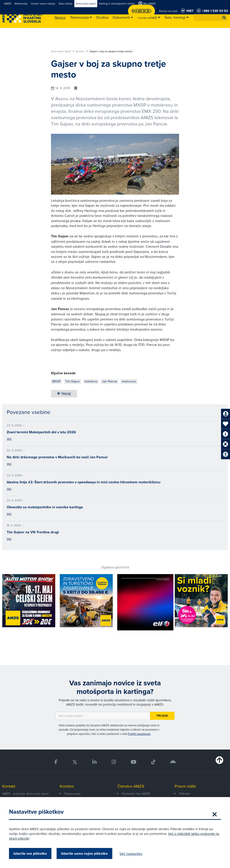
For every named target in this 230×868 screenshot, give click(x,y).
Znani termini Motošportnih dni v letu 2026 (41, 432)
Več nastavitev (131, 854)
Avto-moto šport (63, 51)
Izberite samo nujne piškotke (84, 853)
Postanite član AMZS (136, 794)
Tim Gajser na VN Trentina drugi (33, 532)
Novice (82, 51)
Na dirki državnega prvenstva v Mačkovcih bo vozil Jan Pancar (57, 457)
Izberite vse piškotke (30, 853)
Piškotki (185, 794)
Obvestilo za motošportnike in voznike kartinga (45, 507)
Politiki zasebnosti (139, 734)
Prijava (162, 716)
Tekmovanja (72, 794)
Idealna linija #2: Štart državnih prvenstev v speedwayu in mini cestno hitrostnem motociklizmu (84, 482)
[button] (224, 18)
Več (9, 439)
